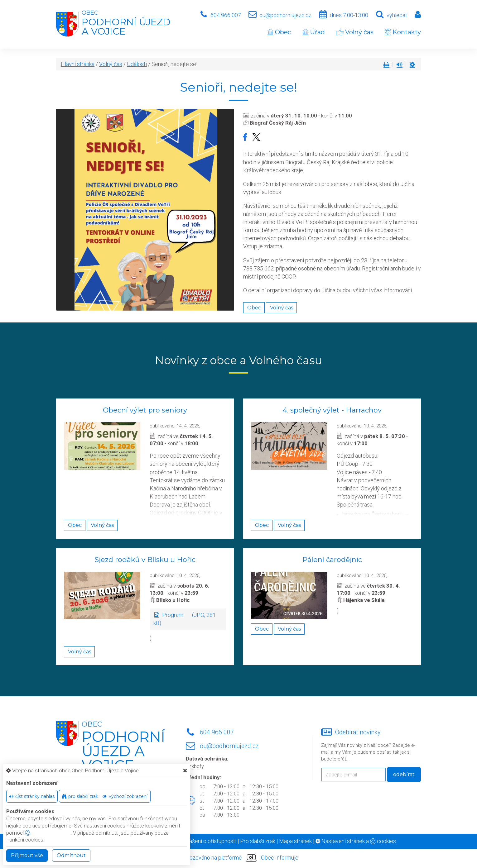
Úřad (314, 32)
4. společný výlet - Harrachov (332, 410)
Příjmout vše (27, 855)
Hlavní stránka (78, 64)
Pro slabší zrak (258, 841)
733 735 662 (258, 268)
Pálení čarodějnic (332, 560)
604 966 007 (226, 15)
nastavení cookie (48, 833)
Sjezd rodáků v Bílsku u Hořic (145, 560)
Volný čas (355, 32)
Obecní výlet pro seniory (145, 410)
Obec (279, 32)
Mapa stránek (295, 841)
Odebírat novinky (358, 732)
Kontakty (403, 32)
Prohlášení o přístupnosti (206, 841)
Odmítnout (71, 855)
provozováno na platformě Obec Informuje (238, 858)
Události (137, 64)
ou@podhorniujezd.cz (285, 15)
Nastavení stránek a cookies (356, 841)
